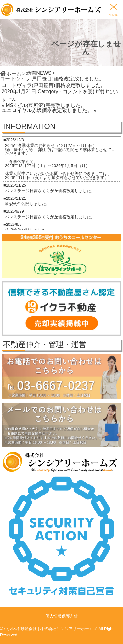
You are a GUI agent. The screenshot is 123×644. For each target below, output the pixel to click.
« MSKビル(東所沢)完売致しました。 (44, 105)
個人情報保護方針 (62, 616)
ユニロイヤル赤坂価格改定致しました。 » (49, 110)
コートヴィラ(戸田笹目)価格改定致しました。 (54, 85)
